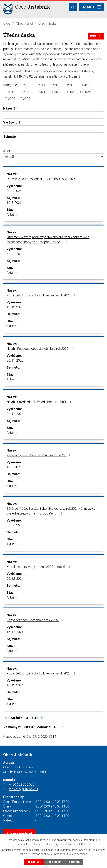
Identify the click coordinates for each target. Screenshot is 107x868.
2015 (57, 85)
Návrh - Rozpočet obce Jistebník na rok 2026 (41, 349)
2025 (12, 99)
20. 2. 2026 (14, 191)
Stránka (17, 718)
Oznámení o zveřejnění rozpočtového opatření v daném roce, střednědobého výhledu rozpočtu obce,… (48, 239)
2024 (87, 92)
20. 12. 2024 (15, 579)
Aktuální (12, 214)
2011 (42, 85)
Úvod (7, 23)
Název (9, 108)
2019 (12, 92)
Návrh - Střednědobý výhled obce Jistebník (39, 402)
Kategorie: (10, 85)
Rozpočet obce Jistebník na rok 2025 (35, 620)
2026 (27, 99)
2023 (72, 92)
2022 (57, 92)
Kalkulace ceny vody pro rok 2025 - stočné (39, 567)
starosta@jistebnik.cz (24, 789)
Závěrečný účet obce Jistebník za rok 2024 (39, 455)
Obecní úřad (24, 23)
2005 (27, 85)
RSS (96, 36)
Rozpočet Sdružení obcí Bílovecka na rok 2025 (42, 673)
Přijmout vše (34, 862)
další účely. (84, 844)
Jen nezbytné (55, 862)
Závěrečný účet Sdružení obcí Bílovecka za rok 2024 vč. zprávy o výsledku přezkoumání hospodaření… (51, 511)
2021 (42, 92)
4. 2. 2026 (13, 254)
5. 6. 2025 (13, 525)
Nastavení (75, 862)
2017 (87, 85)
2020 (27, 92)
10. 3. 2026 (14, 203)
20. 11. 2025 (15, 360)
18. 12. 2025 (15, 307)
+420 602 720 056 (22, 784)
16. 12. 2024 (15, 632)
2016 (72, 85)
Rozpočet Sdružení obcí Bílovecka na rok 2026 (42, 295)
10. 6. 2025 (14, 467)
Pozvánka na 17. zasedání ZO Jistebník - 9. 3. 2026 (44, 179)
